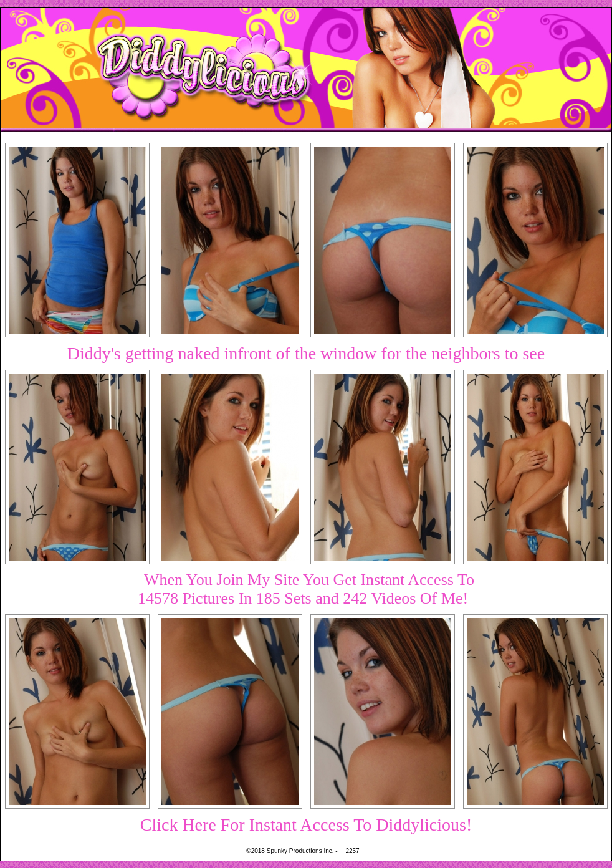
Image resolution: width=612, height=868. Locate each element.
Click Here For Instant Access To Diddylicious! (306, 825)
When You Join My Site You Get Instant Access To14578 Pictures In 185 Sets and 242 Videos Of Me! (306, 589)
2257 (352, 851)
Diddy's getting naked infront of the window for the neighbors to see (306, 353)
